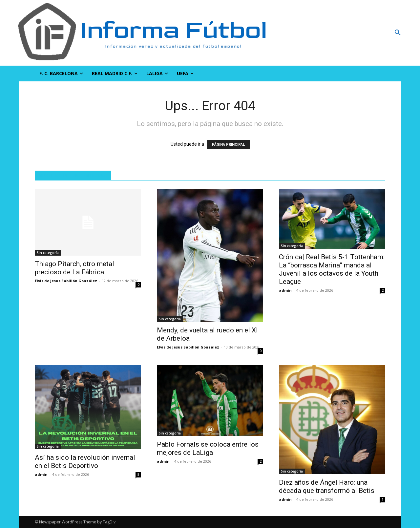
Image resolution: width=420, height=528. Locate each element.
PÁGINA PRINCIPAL (228, 145)
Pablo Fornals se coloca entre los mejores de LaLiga (208, 448)
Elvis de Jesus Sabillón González (66, 281)
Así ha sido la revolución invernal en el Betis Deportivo (85, 462)
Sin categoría (48, 253)
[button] (363, 33)
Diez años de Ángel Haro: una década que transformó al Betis (327, 486)
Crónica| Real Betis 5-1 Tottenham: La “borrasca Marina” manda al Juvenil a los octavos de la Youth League (332, 269)
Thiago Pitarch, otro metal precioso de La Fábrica (74, 268)
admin (285, 290)
